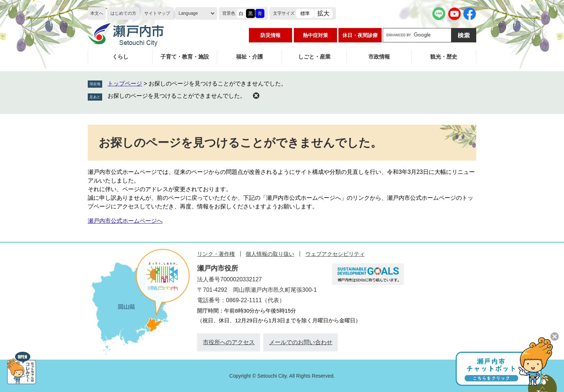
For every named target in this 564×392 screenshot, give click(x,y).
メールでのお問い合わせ (301, 342)
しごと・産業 (314, 57)
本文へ (97, 13)
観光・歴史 (444, 57)
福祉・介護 (249, 57)
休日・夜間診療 (360, 35)
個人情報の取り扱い (270, 254)
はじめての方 (123, 13)
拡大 (323, 13)
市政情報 (379, 57)
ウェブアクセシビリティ (335, 254)
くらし (120, 57)
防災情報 (270, 35)
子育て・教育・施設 (185, 57)
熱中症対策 (315, 35)
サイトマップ (157, 13)
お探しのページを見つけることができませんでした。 (177, 96)
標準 (305, 13)
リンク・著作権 (216, 254)
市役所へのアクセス (229, 342)
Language (188, 13)
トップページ (125, 84)
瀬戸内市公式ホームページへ (125, 221)
